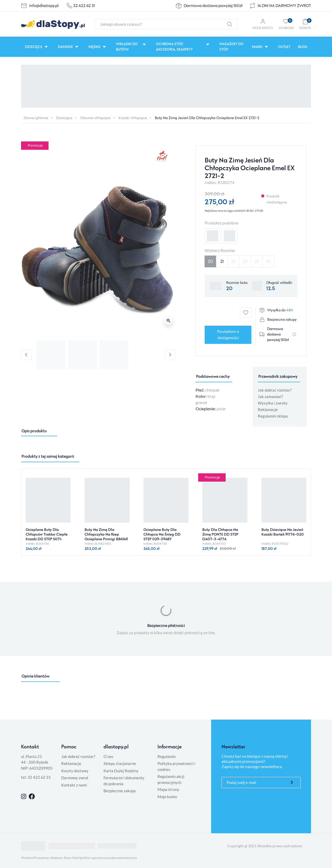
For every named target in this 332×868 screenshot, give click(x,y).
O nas (108, 756)
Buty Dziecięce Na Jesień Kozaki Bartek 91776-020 (283, 532)
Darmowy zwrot (75, 778)
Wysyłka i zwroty (273, 403)
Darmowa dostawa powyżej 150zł (213, 6)
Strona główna (36, 118)
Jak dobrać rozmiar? (275, 390)
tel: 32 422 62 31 (36, 777)
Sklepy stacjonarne (120, 763)
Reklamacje (268, 409)
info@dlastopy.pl (44, 6)
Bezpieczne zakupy (120, 791)
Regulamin (167, 756)
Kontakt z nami (74, 785)
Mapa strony (168, 789)
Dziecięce (64, 118)
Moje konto (167, 797)
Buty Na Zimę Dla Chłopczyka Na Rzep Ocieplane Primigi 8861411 (106, 534)
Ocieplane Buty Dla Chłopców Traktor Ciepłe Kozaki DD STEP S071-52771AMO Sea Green (47, 536)
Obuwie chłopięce (95, 118)
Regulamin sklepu (273, 416)
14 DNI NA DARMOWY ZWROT (284, 6)
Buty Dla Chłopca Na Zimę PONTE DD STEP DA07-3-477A (220, 534)
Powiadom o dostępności (228, 335)
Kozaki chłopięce (133, 118)
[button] (305, 24)
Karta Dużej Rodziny (121, 771)
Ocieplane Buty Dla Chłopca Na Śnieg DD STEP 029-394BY (162, 534)
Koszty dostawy (75, 771)
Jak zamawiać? (270, 397)
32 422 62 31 (84, 6)
